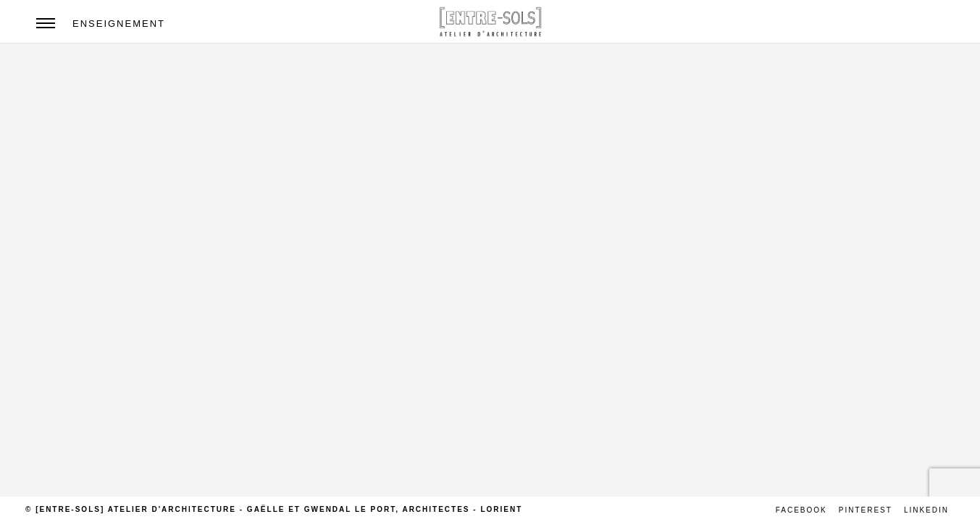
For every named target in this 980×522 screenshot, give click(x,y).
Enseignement (119, 24)
